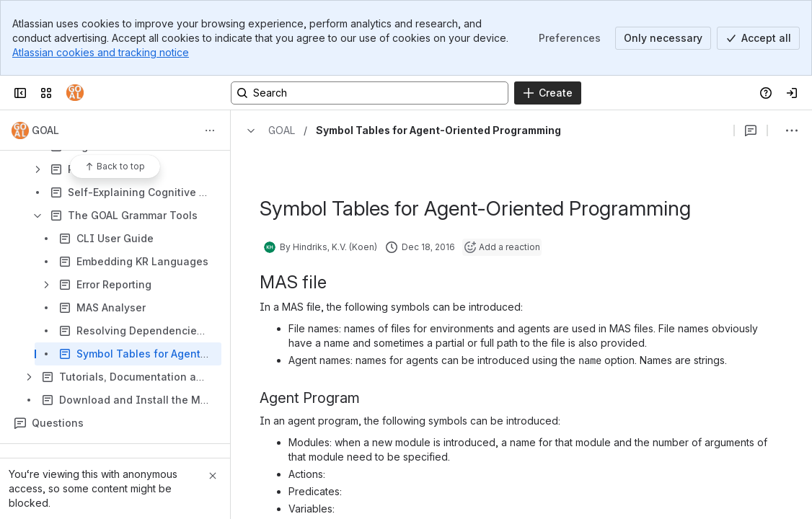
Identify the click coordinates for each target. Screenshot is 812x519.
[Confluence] (75, 93)
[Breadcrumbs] (267, 130)
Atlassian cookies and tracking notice (101, 52)
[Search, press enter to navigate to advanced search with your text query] (370, 93)
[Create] (548, 93)
